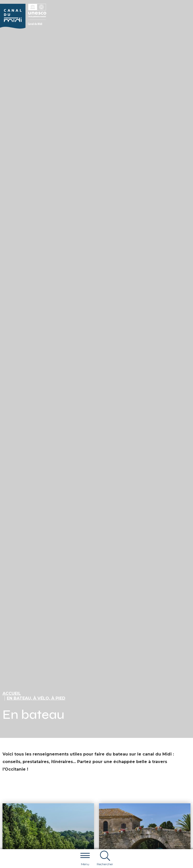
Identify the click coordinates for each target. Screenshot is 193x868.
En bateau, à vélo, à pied (36, 698)
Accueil (12, 693)
